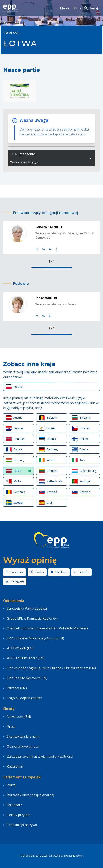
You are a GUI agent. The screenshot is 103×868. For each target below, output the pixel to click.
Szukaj (91, 8)
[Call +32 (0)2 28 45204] (44, 249)
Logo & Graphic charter (25, 698)
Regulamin (15, 766)
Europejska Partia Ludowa (27, 608)
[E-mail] (37, 249)
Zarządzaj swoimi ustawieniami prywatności (40, 756)
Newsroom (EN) (19, 717)
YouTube (59, 572)
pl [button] (79, 8)
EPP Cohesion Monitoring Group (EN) (35, 638)
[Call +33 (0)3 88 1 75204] (50, 249)
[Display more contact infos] (56, 249)
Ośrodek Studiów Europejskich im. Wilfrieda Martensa (48, 628)
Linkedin (81, 572)
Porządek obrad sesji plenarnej (30, 795)
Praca (11, 727)
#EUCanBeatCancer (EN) (26, 658)
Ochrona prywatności (23, 746)
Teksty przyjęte (19, 815)
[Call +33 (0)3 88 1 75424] (50, 316)
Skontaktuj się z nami (23, 736)
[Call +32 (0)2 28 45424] (44, 316)
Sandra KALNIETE (49, 227)
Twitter (37, 572)
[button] (90, 158)
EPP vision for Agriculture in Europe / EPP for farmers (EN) (51, 668)
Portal (12, 785)
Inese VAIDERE (47, 298)
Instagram (15, 581)
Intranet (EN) (17, 688)
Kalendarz (14, 805)
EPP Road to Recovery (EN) (27, 678)
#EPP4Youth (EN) (20, 648)
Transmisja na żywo (22, 825)
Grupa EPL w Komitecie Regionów (32, 618)
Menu (62, 8)
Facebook (15, 572)
